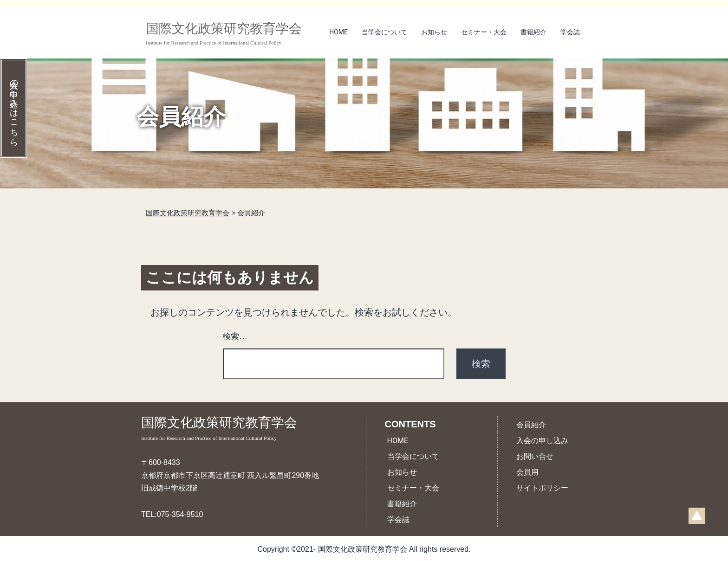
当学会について (384, 32)
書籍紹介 (533, 32)
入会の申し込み (542, 441)
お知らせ (434, 32)
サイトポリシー (542, 488)
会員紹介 (531, 425)
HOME (338, 32)
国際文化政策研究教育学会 (230, 429)
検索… (235, 336)
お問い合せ (535, 456)
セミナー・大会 (484, 32)
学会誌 (570, 32)
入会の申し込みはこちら (14, 108)
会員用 (527, 472)
